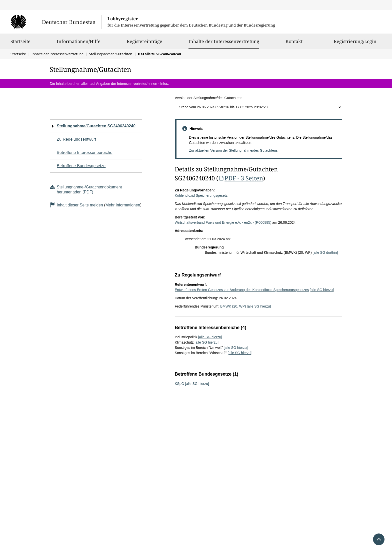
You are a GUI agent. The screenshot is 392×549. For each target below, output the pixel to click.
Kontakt (294, 44)
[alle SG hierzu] (322, 290)
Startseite (20, 44)
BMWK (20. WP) (233, 306)
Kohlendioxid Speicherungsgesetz (201, 195)
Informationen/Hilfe (79, 44)
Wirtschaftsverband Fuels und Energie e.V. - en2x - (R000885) (223, 222)
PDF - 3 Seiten (241, 178)
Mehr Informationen (123, 205)
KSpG (179, 384)
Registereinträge (144, 44)
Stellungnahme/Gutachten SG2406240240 (96, 126)
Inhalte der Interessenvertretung (224, 41)
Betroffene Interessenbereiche (85, 153)
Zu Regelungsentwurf (76, 139)
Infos (164, 84)
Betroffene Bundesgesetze (81, 166)
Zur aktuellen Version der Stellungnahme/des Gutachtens (233, 150)
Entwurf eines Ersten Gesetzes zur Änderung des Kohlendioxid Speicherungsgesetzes (242, 290)
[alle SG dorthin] (325, 252)
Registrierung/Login (355, 44)
